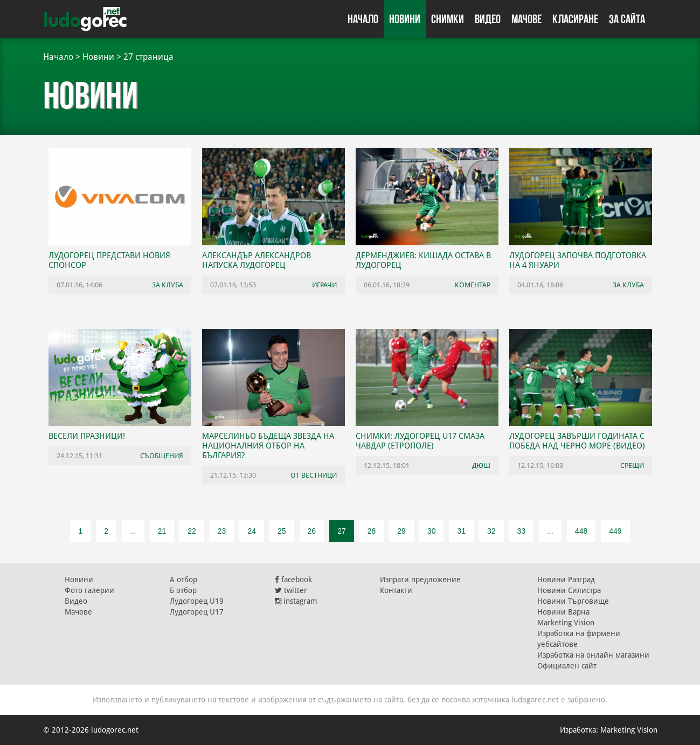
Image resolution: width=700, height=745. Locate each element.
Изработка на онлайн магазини (593, 655)
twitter (291, 590)
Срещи (632, 465)
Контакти (396, 590)
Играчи (324, 285)
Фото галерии (89, 590)
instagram (296, 601)
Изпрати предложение (420, 580)
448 (581, 531)
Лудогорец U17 (197, 612)
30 (432, 531)
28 (372, 531)
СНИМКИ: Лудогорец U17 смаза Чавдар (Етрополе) (420, 441)
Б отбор (183, 590)
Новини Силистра (569, 590)
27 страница (148, 57)
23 (222, 531)
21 (162, 531)
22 (192, 531)
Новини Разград (566, 580)
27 (342, 531)
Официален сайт (567, 666)
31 (461, 531)
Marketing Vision (566, 623)
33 (522, 531)
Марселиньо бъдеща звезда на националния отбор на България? (268, 446)
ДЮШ (481, 465)
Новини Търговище (573, 601)
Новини (405, 19)
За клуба (168, 285)
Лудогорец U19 (197, 601)
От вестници (314, 475)
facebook (293, 580)
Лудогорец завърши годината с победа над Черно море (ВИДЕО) (577, 441)
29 (401, 531)
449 (615, 531)
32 (491, 531)
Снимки (448, 19)
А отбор (183, 580)
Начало (363, 19)
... (133, 531)
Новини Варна (563, 612)
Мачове (526, 19)
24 (252, 531)
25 (282, 531)
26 (312, 531)
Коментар (473, 285)
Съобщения (162, 456)
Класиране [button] (575, 19)
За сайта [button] (627, 19)
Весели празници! (87, 436)
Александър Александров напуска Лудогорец (257, 260)
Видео (488, 19)
